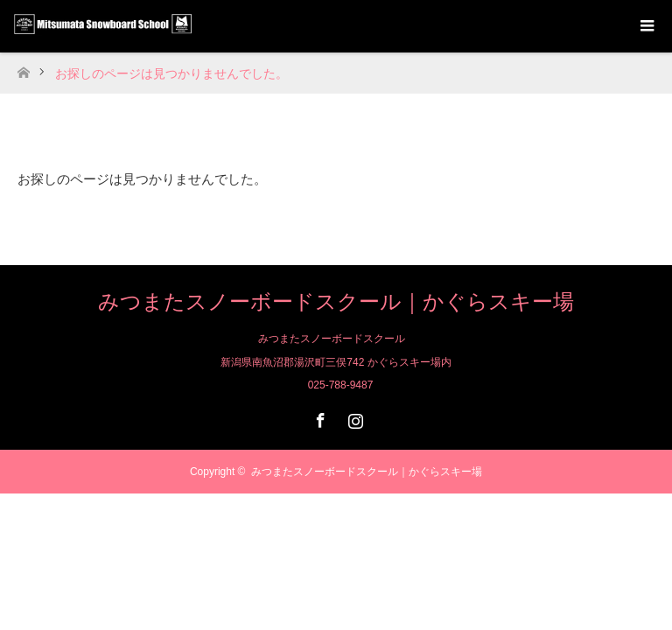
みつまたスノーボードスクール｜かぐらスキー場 (336, 301)
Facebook (318, 417)
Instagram (353, 417)
